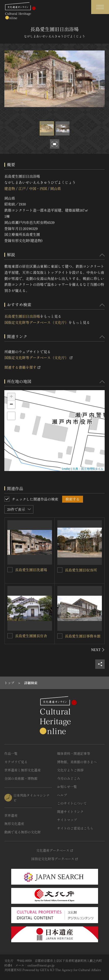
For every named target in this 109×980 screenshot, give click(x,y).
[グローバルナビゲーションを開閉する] (100, 7)
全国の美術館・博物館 (21, 778)
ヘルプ (62, 795)
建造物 (10, 188)
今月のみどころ (69, 778)
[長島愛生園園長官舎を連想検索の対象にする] (10, 636)
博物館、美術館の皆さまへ (77, 762)
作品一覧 (11, 753)
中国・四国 (38, 188)
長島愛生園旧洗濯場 (31, 570)
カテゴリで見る (16, 762)
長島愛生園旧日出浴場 (22, 316)
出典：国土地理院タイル (88, 469)
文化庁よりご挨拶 (70, 770)
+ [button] (11, 397)
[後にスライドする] (98, 650)
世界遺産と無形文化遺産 (23, 770)
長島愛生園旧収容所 (81, 570)
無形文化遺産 (14, 824)
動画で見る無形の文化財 (23, 832)
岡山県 (56, 188)
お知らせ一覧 (67, 787)
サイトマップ (67, 820)
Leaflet (66, 469)
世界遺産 (11, 815)
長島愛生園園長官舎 (31, 636)
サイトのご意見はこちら (75, 828)
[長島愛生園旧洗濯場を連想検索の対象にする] (10, 570)
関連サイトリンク (70, 812)
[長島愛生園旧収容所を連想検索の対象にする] (60, 570)
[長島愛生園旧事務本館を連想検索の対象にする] (60, 636)
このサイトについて (72, 803)
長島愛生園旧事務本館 (83, 636)
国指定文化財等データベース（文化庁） (36, 322)
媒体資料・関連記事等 (74, 753)
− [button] (11, 405)
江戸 (22, 188)
